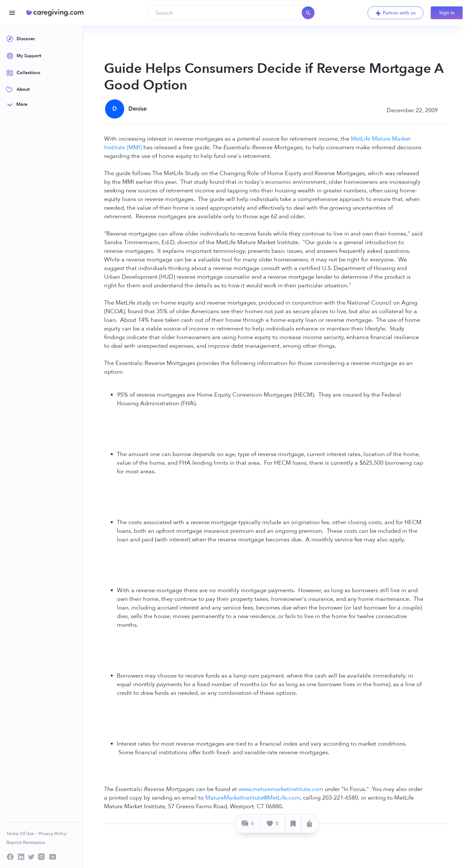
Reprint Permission (26, 843)
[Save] (293, 823)
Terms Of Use (22, 834)
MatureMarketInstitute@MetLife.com (253, 798)
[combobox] (231, 13)
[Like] (273, 823)
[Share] (309, 823)
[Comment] (248, 823)
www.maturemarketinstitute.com (281, 789)
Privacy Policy (53, 834)
